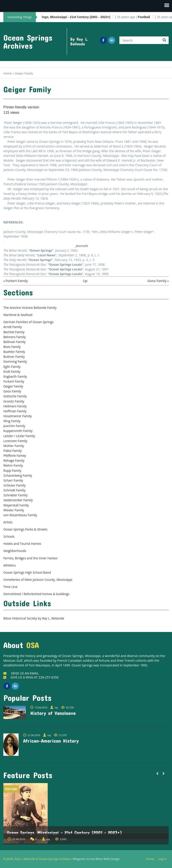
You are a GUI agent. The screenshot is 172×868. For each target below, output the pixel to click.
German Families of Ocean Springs (28, 322)
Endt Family (12, 372)
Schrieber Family (15, 495)
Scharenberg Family (18, 475)
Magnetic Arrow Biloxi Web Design (97, 859)
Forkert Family (16, 281)
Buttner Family (14, 357)
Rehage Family (14, 460)
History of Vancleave (53, 713)
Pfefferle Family (15, 456)
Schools (9, 536)
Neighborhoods (15, 551)
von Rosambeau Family (20, 515)
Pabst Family (13, 451)
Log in (164, 859)
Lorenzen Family (15, 441)
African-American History (51, 741)
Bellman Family (14, 342)
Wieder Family (14, 510)
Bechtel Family (14, 332)
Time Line (10, 587)
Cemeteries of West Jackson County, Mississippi (38, 580)
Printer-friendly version (21, 107)
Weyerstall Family (16, 505)
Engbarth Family (15, 376)
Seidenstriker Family (18, 500)
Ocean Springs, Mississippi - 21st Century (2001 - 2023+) (64, 832)
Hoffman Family (15, 411)
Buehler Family (14, 352)
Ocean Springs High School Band (27, 572)
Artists (8, 522)
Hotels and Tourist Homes (22, 544)
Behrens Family (15, 337)
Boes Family (12, 347)
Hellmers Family (15, 406)
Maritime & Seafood (18, 315)
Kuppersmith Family (18, 431)
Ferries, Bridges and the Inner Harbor (31, 558)
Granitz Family (14, 401)
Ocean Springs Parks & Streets (25, 529)
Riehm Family (13, 465)
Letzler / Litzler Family (19, 436)
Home (8, 73)
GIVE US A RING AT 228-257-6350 (31, 677)
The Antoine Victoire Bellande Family (30, 308)
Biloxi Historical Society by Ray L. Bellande (34, 618)
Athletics (10, 565)
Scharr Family (13, 480)
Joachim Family (14, 426)
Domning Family (15, 361)
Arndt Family (13, 327)
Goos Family (158, 281)
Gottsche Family (15, 396)
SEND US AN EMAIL (21, 673)
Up (85, 281)
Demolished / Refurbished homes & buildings (36, 594)
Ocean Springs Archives (28, 42)
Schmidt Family (14, 490)
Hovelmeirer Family (17, 416)
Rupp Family (12, 471)
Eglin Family (12, 367)
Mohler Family (14, 446)
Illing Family (12, 421)
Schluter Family (14, 485)
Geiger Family (13, 386)
